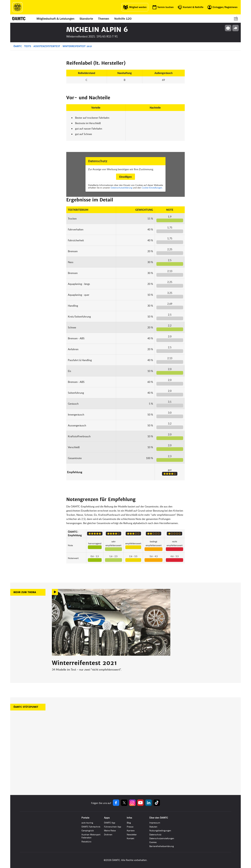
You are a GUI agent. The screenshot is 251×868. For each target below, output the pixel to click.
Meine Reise (110, 831)
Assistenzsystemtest (47, 46)
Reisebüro (86, 842)
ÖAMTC (18, 46)
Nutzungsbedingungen (160, 831)
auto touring (87, 823)
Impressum (155, 823)
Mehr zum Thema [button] (25, 592)
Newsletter (132, 835)
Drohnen (108, 835)
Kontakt (130, 838)
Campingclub (88, 831)
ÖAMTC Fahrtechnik (91, 827)
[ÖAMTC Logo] (17, 7)
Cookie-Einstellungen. (152, 188)
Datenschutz (155, 835)
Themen (104, 19)
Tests (28, 46)
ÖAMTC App (110, 823)
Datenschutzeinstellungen (162, 838)
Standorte (86, 19)
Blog (129, 823)
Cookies (153, 842)
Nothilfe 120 (123, 19)
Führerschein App (113, 827)
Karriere (131, 831)
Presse (130, 827)
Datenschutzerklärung (121, 188)
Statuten (153, 827)
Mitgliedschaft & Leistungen (55, 19)
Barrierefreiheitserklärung (162, 846)
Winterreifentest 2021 (77, 46)
